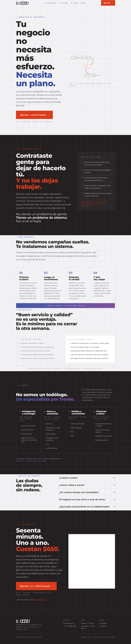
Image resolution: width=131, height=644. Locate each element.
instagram (103, 623)
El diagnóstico (50, 3)
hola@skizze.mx (41, 600)
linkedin (103, 626)
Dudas (83, 3)
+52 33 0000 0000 (70, 626)
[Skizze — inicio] (22, 3)
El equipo (74, 3)
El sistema (63, 3)
